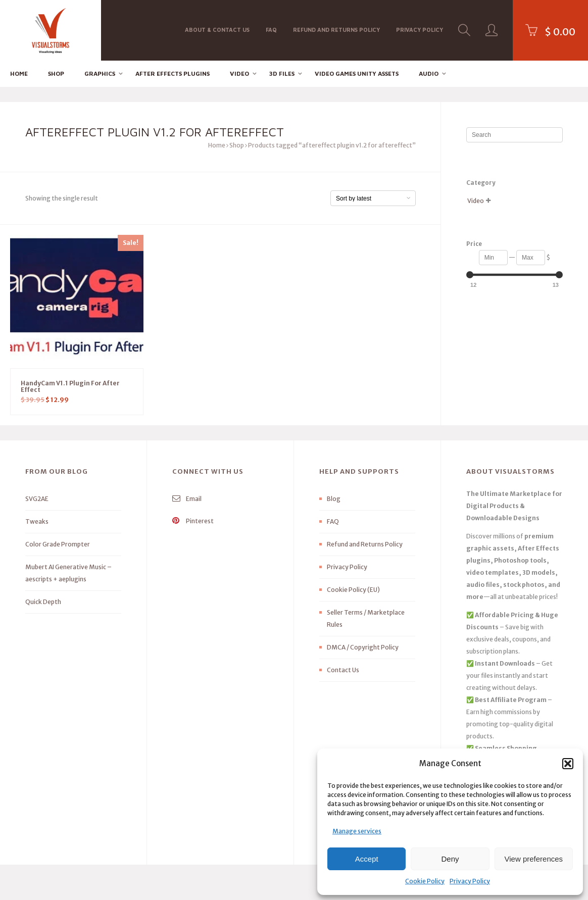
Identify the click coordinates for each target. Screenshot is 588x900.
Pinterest (193, 521)
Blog (334, 499)
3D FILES (282, 73)
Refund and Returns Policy (336, 30)
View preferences (534, 859)
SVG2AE (37, 499)
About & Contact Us (217, 30)
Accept (367, 859)
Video (239, 73)
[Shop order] (373, 198)
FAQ (271, 30)
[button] (568, 764)
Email (187, 499)
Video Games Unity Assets (357, 73)
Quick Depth (43, 602)
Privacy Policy (470, 881)
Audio (429, 73)
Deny (450, 859)
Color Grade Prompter (58, 544)
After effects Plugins (173, 73)
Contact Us (343, 670)
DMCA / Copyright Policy (363, 647)
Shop (56, 73)
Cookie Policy (425, 881)
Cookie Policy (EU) (353, 590)
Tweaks (37, 521)
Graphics (100, 73)
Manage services (357, 831)
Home (19, 73)
